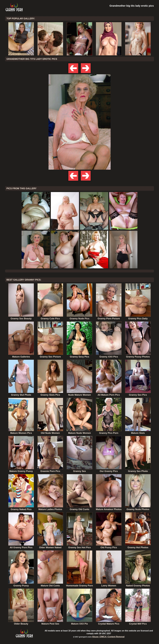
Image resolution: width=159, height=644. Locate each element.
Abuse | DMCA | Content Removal (108, 637)
